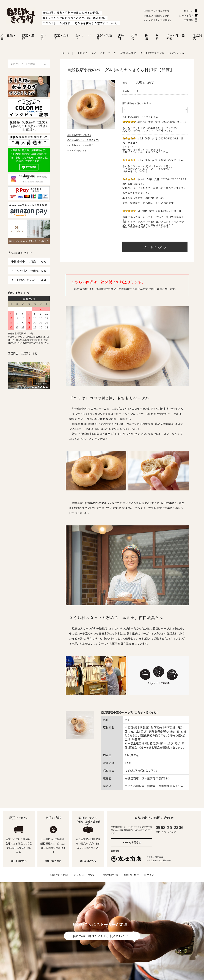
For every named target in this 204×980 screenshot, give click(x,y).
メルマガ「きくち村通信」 (158, 20)
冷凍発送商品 (128, 53)
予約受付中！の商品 (24, 261)
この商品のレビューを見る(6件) (83, 140)
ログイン (191, 11)
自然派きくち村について (157, 11)
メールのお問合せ (132, 842)
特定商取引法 (110, 875)
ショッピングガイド (77, 150)
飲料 (157, 37)
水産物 (135, 37)
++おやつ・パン (86, 53)
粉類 (147, 37)
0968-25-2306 (170, 827)
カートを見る (188, 15)
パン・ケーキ (108, 53)
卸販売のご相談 (59, 875)
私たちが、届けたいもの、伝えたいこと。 (102, 936)
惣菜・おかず (62, 37)
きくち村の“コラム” (23, 280)
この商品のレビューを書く (80, 145)
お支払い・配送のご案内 (157, 16)
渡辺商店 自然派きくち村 (23, 353)
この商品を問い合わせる (79, 135)
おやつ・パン (83, 37)
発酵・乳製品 (104, 37)
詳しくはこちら (19, 861)
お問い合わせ (131, 875)
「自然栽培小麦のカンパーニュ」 (91, 409)
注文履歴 (191, 20)
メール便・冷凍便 (176, 37)
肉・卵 (44, 37)
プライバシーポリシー (85, 875)
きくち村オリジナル (152, 53)
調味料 (121, 37)
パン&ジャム (176, 53)
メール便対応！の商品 (25, 271)
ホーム (65, 53)
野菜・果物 (28, 37)
